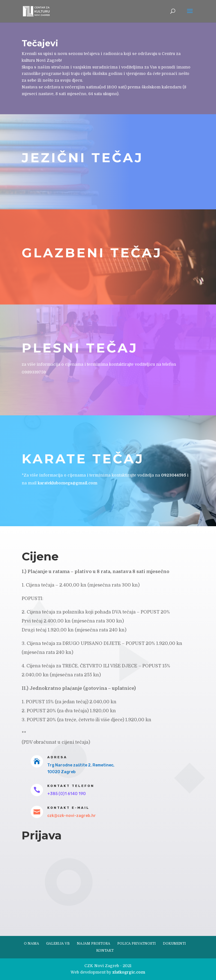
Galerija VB (58, 944)
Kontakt (105, 951)
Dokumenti (174, 944)
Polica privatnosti (137, 944)
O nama (31, 944)
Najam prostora (94, 944)
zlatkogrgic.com (129, 972)
